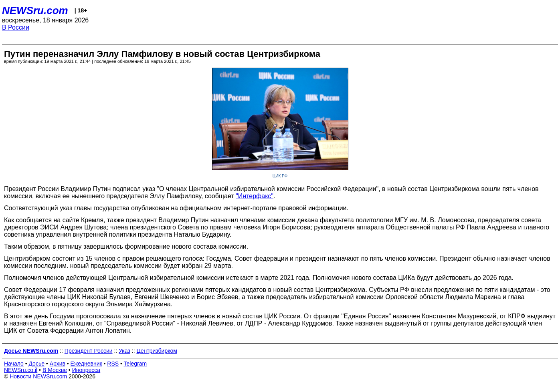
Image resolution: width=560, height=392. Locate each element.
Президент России (89, 351)
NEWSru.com (35, 10)
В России (16, 27)
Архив (58, 364)
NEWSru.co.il (21, 370)
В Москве (55, 370)
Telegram (135, 364)
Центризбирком (157, 351)
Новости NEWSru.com (38, 376)
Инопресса (86, 370)
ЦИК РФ (280, 176)
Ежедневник (86, 364)
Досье (36, 364)
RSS (113, 364)
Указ (124, 351)
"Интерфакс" (255, 196)
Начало (14, 364)
